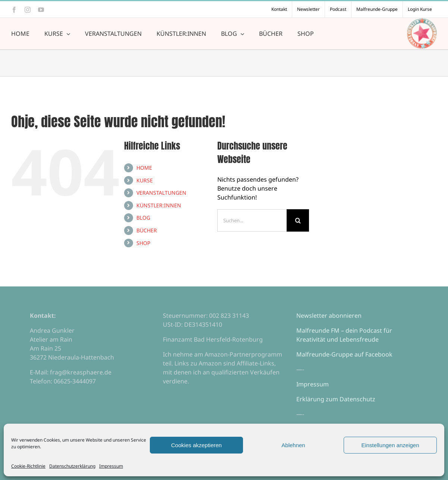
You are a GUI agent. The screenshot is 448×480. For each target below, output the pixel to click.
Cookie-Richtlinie (28, 466)
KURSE (145, 180)
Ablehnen (293, 445)
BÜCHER (147, 230)
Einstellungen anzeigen (390, 445)
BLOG (143, 218)
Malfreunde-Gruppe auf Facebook (344, 354)
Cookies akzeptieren (196, 445)
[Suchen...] (252, 220)
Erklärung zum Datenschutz (336, 399)
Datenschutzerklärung (72, 466)
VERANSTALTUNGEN (161, 193)
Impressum (111, 466)
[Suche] (298, 220)
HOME (144, 168)
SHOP (143, 243)
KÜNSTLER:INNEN (159, 205)
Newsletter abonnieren (329, 316)
